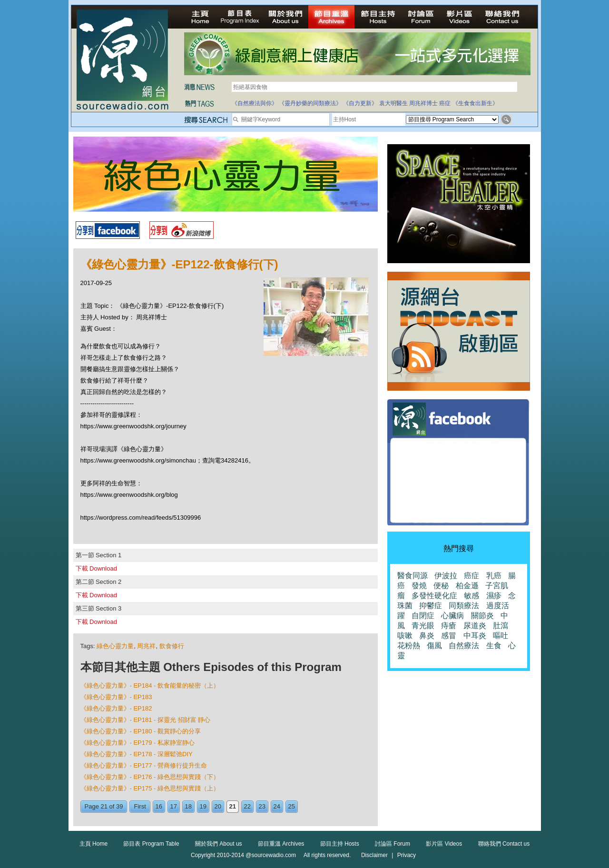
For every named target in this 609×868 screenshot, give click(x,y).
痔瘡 (449, 626)
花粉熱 (409, 646)
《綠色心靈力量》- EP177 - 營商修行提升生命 (144, 765)
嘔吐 (501, 636)
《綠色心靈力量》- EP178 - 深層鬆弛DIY (137, 754)
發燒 (419, 586)
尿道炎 (475, 626)
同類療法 (464, 606)
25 (292, 806)
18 (188, 806)
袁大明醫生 (393, 103)
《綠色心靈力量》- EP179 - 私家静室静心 (138, 743)
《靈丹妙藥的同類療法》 (310, 103)
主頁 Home (93, 844)
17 (174, 806)
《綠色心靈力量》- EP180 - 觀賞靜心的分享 (141, 731)
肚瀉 (501, 626)
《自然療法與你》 (255, 103)
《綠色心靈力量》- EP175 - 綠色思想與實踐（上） (150, 788)
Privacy (407, 855)
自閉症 (423, 616)
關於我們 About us (219, 844)
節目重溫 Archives (281, 844)
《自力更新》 (360, 103)
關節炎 (482, 616)
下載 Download (96, 568)
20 (218, 806)
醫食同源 (413, 576)
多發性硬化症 (434, 596)
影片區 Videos (444, 844)
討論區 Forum (393, 844)
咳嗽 (405, 636)
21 (233, 806)
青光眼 (423, 626)
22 (247, 806)
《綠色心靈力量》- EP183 (116, 697)
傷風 (434, 646)
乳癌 (494, 576)
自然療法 (464, 646)
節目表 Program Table (151, 844)
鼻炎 (427, 636)
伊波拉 (446, 576)
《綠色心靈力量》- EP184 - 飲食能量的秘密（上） (150, 686)
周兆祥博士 (423, 103)
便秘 (441, 586)
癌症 (445, 103)
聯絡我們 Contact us (504, 844)
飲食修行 (172, 646)
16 (159, 806)
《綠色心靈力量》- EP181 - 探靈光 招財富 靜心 (146, 720)
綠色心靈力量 (115, 646)
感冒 (449, 636)
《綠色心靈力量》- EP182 (116, 708)
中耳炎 (475, 636)
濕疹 (494, 596)
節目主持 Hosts (340, 844)
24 (277, 806)
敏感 (471, 596)
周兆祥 (146, 646)
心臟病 (452, 616)
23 (262, 806)
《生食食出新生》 (475, 103)
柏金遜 (467, 586)
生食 (494, 646)
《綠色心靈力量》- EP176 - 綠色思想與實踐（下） (150, 777)
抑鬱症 (431, 606)
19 (203, 806)
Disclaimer (374, 855)
